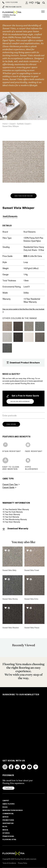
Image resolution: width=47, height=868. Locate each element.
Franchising (8, 836)
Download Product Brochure (23, 363)
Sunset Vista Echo (31, 599)
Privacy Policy (22, 863)
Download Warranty (15, 529)
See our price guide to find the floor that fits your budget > (23, 310)
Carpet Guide (8, 487)
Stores (6, 833)
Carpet (6, 801)
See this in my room (24, 196)
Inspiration (8, 823)
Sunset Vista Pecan (32, 628)
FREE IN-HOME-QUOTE (12, 7)
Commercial (8, 814)
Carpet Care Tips (10, 484)
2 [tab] (41, 117)
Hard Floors (8, 804)
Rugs (5, 807)
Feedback (8, 788)
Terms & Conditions (9, 863)
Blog (5, 827)
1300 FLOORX (10, 2)
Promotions (8, 820)
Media (5, 830)
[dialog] (42, 863)
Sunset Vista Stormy (10, 599)
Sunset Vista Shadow (11, 628)
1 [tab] (39, 117)
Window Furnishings (13, 810)
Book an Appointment (20, 401)
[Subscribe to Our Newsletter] (21, 726)
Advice (5, 817)
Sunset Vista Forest (32, 570)
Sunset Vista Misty (9, 570)
